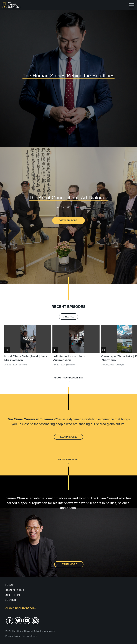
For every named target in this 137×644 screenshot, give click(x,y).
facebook (10, 621)
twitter (18, 621)
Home (10, 585)
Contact (12, 600)
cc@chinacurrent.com (21, 608)
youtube (27, 621)
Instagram (35, 621)
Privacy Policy (13, 636)
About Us (13, 595)
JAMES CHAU (15, 590)
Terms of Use (30, 636)
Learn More (69, 437)
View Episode (68, 220)
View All (68, 317)
